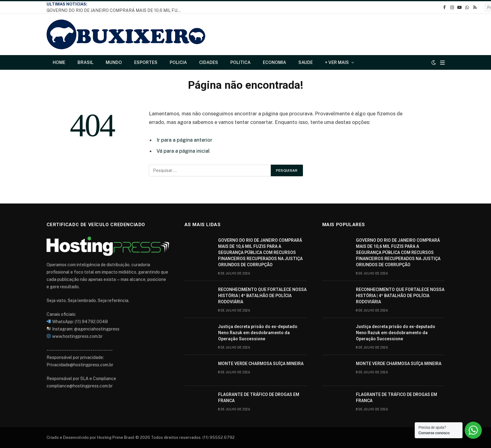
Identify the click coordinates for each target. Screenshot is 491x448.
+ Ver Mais (337, 62)
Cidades (209, 62)
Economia (274, 62)
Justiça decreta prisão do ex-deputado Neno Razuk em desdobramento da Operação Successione (258, 333)
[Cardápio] (442, 63)
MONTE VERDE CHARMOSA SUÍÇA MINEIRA (261, 364)
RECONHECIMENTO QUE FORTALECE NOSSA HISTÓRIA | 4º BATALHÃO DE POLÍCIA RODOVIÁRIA (262, 296)
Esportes (146, 62)
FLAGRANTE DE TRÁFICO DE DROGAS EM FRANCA (259, 398)
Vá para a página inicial (183, 151)
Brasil (85, 62)
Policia (178, 62)
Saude (306, 62)
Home (59, 62)
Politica (240, 62)
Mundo (114, 62)
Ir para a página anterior (184, 140)
